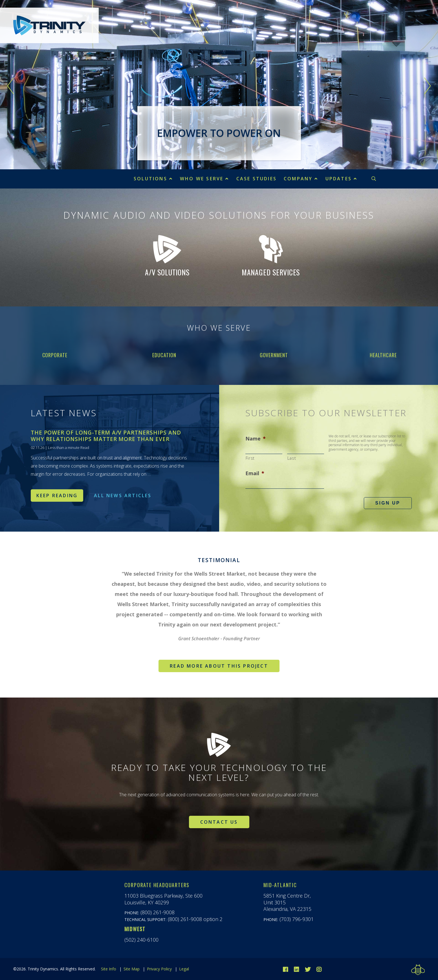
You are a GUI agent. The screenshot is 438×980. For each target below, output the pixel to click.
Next (427, 86)
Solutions (150, 179)
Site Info (109, 969)
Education (164, 355)
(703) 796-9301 (297, 919)
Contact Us (219, 822)
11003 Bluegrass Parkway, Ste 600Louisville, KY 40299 (163, 899)
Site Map (132, 969)
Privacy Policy (159, 969)
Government (274, 355)
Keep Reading (57, 496)
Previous (11, 86)
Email (255, 473)
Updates (339, 179)
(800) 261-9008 (158, 912)
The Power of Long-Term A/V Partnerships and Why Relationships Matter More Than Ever (106, 436)
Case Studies (257, 179)
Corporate (55, 355)
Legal (184, 969)
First (250, 458)
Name (256, 439)
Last (292, 458)
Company (298, 179)
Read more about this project (219, 666)
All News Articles (123, 496)
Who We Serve (202, 179)
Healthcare (383, 355)
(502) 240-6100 (141, 940)
